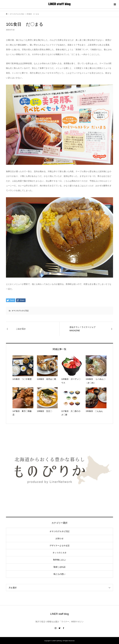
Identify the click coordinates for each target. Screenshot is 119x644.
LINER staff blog (59, 4)
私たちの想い (59, 574)
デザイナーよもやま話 (59, 546)
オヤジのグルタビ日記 (20, 311)
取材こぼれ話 (59, 567)
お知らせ (59, 538)
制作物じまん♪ (60, 560)
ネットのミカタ (59, 553)
